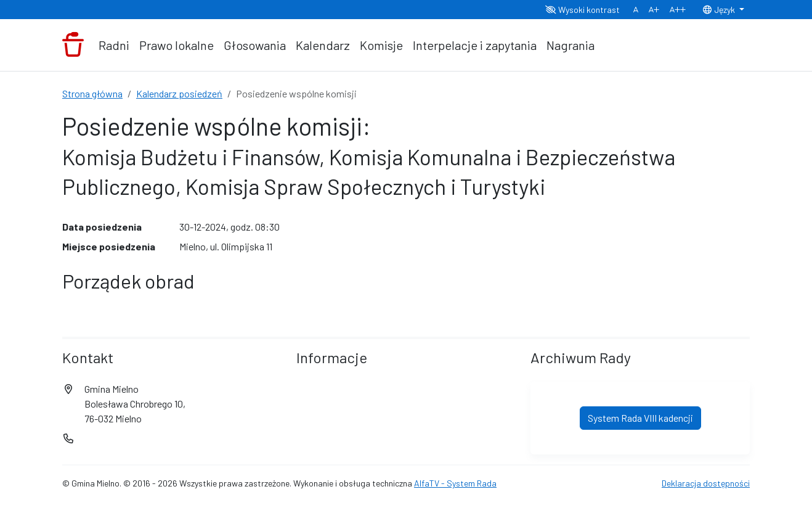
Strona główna (92, 93)
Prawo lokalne (177, 45)
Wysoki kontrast (583, 10)
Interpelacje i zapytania (475, 45)
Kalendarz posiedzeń (179, 93)
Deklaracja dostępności (706, 483)
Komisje (381, 45)
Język (720, 10)
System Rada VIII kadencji (640, 418)
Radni (114, 45)
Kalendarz (323, 45)
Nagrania (570, 45)
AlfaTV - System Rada (455, 483)
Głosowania (255, 45)
